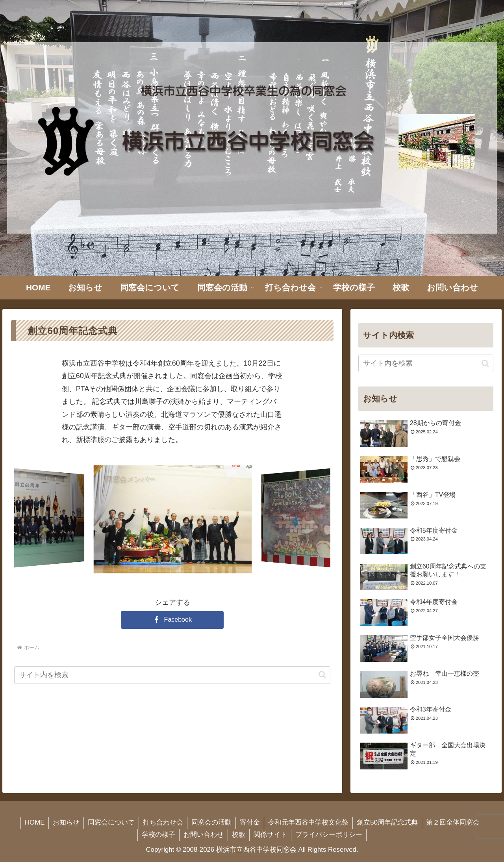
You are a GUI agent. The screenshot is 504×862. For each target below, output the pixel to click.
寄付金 (250, 822)
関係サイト (270, 835)
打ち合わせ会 (163, 822)
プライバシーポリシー (329, 835)
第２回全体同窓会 (453, 822)
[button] (322, 675)
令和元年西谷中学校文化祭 (308, 822)
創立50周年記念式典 (387, 822)
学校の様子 (158, 835)
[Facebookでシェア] (172, 620)
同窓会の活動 (211, 822)
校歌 (239, 835)
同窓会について (111, 822)
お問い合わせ (204, 835)
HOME (35, 822)
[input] (172, 675)
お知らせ (66, 822)
